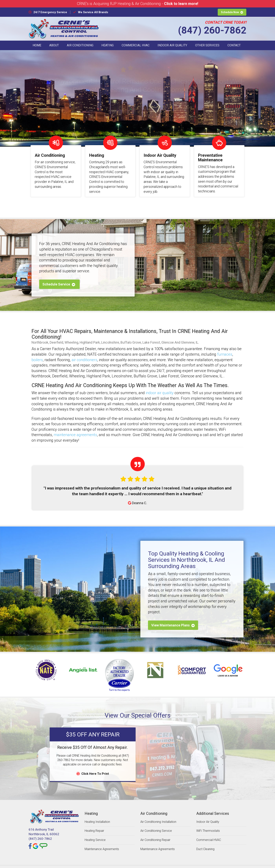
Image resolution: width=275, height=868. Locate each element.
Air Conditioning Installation (158, 815)
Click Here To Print (93, 767)
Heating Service (95, 834)
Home (37, 45)
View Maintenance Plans (173, 619)
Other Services (207, 45)
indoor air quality (160, 387)
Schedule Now (232, 12)
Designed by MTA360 (158, 863)
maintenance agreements (75, 429)
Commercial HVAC (136, 45)
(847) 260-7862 (212, 30)
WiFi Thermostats (208, 825)
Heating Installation (97, 815)
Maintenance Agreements (102, 843)
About (54, 45)
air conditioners (84, 354)
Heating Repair (94, 825)
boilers (37, 354)
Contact (234, 45)
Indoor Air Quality (172, 45)
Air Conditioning (80, 45)
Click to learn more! (181, 4)
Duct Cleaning (205, 843)
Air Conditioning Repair (155, 834)
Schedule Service (59, 278)
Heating (108, 45)
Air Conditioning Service (156, 825)
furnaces (225, 348)
